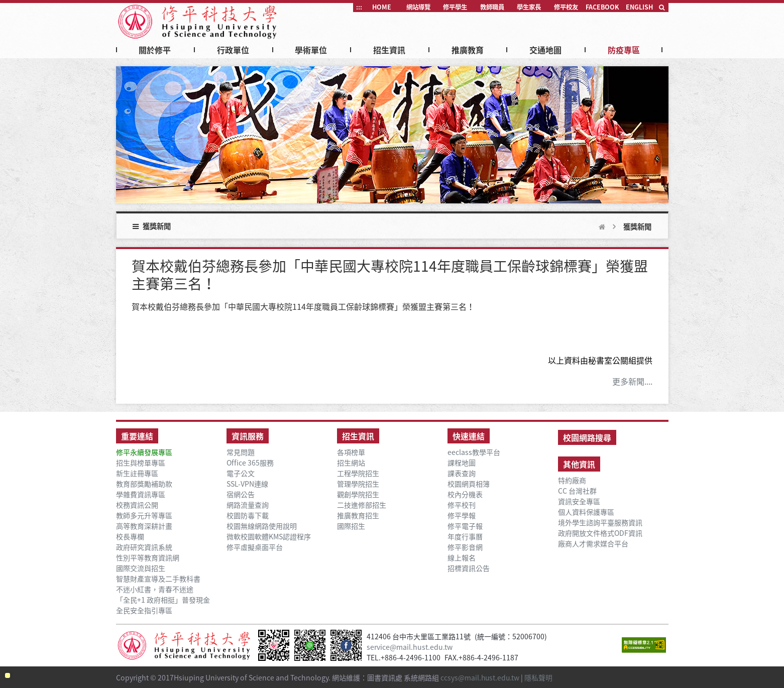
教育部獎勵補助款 (144, 484)
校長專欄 (130, 537)
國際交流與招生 (141, 568)
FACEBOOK (602, 7)
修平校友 (566, 7)
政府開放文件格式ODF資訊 (600, 533)
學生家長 (529, 7)
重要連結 (137, 436)
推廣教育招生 (358, 515)
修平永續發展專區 (144, 452)
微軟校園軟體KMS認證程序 (269, 537)
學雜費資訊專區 (141, 494)
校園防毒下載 (248, 515)
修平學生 (455, 7)
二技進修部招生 (362, 505)
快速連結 (469, 436)
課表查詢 (462, 473)
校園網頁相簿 (469, 484)
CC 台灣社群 (577, 491)
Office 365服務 (250, 463)
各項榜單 (351, 452)
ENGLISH (639, 7)
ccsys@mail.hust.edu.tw (481, 677)
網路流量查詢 (248, 505)
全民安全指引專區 (144, 610)
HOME (382, 7)
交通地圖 (545, 50)
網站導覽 (418, 7)
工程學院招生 (358, 473)
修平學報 (462, 515)
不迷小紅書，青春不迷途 (155, 589)
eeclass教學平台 (474, 452)
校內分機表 (465, 494)
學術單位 (311, 50)
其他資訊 (579, 464)
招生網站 (351, 463)
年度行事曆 (465, 537)
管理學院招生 (358, 484)
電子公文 (241, 473)
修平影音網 (465, 547)
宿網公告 (241, 494)
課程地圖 (462, 463)
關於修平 (155, 50)
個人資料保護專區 (586, 512)
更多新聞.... (632, 381)
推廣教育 (468, 50)
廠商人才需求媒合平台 (593, 544)
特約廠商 (572, 480)
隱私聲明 (540, 677)
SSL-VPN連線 (247, 484)
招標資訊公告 (469, 568)
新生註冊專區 (137, 473)
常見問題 (241, 452)
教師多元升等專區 (144, 515)
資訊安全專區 (579, 501)
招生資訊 (389, 50)
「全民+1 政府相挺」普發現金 (163, 600)
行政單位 (233, 50)
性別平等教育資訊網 (148, 558)
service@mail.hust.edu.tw (410, 647)
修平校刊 (462, 505)
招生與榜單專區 (141, 463)
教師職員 (492, 7)
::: (359, 7)
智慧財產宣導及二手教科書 (158, 579)
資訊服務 (248, 436)
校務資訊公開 (137, 505)
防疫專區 (624, 50)
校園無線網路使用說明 (262, 526)
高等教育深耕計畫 (144, 526)
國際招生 (351, 526)
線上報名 (462, 558)
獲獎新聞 (637, 226)
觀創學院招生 (358, 494)
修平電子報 (465, 526)
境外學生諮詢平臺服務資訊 (600, 523)
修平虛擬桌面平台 (255, 547)
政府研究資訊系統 (144, 547)
